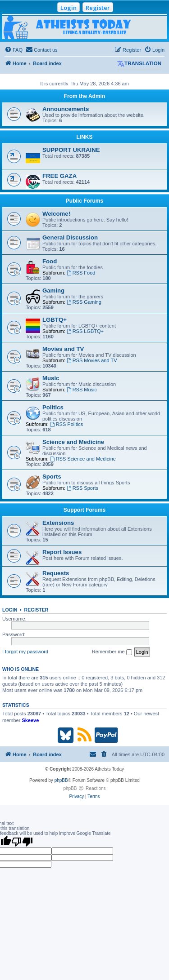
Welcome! (56, 214)
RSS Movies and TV (92, 360)
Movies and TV (63, 349)
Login (69, 8)
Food (50, 261)
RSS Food (81, 273)
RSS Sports (82, 488)
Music (51, 378)
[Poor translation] (22, 842)
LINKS (85, 137)
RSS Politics (66, 424)
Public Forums (84, 201)
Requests (56, 573)
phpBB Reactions (84, 788)
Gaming (53, 290)
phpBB (61, 780)
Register (98, 8)
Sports (52, 477)
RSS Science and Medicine (83, 459)
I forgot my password (25, 652)
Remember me (112, 652)
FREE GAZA (59, 176)
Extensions (58, 523)
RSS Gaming (84, 302)
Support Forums (84, 510)
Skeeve (30, 720)
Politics (53, 407)
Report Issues (62, 552)
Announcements (66, 109)
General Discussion (70, 237)
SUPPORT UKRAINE (71, 150)
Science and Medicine (73, 442)
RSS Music (82, 390)
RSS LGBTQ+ (85, 331)
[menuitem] (14, 50)
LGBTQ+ (55, 320)
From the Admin (85, 96)
